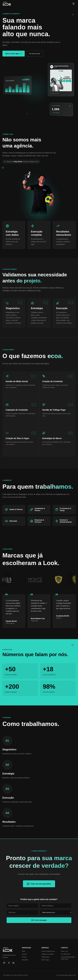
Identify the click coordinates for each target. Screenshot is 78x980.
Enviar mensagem (39, 920)
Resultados (25, 960)
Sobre (24, 951)
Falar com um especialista (39, 884)
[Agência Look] (7, 4)
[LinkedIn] (14, 963)
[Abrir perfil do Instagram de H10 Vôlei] (65, 580)
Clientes (24, 957)
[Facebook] (9, 963)
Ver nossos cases (35, 54)
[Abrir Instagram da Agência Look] (61, 79)
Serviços (24, 954)
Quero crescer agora (14, 54)
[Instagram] (4, 963)
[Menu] (74, 4)
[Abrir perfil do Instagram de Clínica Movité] (41, 580)
